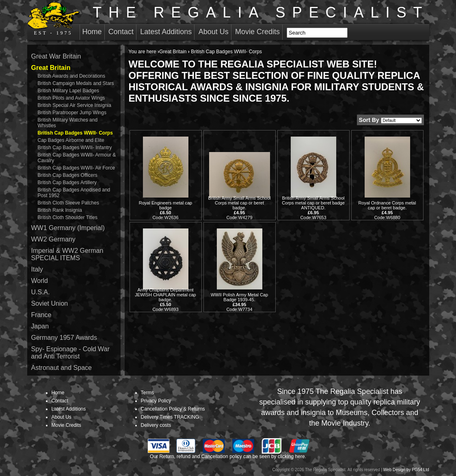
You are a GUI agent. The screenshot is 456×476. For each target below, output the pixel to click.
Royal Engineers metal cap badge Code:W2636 (165, 210)
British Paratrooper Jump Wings (72, 113)
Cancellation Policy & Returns (173, 409)
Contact (121, 32)
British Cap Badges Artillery (67, 183)
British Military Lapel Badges (68, 91)
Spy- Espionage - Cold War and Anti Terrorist (70, 353)
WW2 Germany (53, 239)
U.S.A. (41, 292)
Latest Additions (166, 32)
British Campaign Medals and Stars (76, 83)
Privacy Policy (156, 401)
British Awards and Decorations (72, 76)
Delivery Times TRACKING (170, 417)
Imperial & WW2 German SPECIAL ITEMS (67, 254)
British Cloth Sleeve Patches (68, 203)
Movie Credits (257, 32)
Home (92, 32)
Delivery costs (156, 425)
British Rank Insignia (60, 210)
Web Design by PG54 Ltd (406, 470)
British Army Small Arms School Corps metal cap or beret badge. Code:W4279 (239, 208)
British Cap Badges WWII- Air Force (77, 168)
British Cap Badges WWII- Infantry (75, 148)
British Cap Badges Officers (68, 175)
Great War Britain (56, 56)
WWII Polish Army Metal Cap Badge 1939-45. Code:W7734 (239, 302)
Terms (148, 393)
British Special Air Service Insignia (75, 105)
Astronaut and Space (62, 368)
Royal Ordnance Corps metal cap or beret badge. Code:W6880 (387, 210)
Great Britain (173, 52)
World (40, 281)
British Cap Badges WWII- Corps (75, 133)
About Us (214, 32)
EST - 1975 (53, 19)
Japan (40, 326)
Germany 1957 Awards (64, 338)
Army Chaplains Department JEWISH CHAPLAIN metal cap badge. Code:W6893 (165, 300)
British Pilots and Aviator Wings (71, 98)
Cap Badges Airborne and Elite (71, 140)
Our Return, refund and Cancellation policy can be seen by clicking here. (228, 456)
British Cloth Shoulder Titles (68, 217)
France (41, 315)
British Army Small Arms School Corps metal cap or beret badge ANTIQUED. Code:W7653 (313, 208)
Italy (37, 269)
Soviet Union (50, 303)
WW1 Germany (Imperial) (68, 228)
